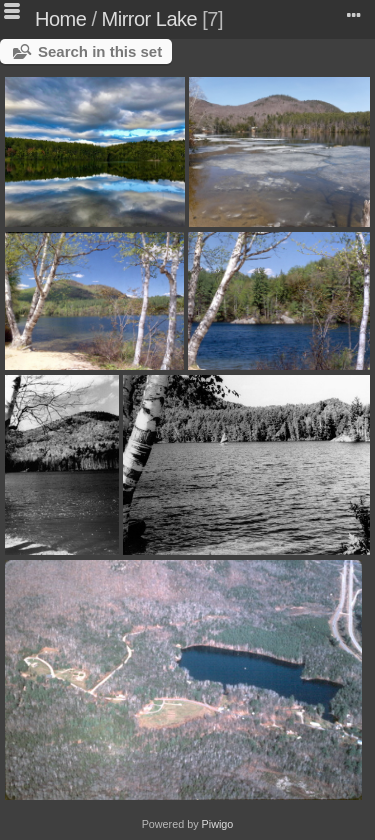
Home (60, 19)
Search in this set (100, 51)
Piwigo (218, 824)
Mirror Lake (150, 19)
